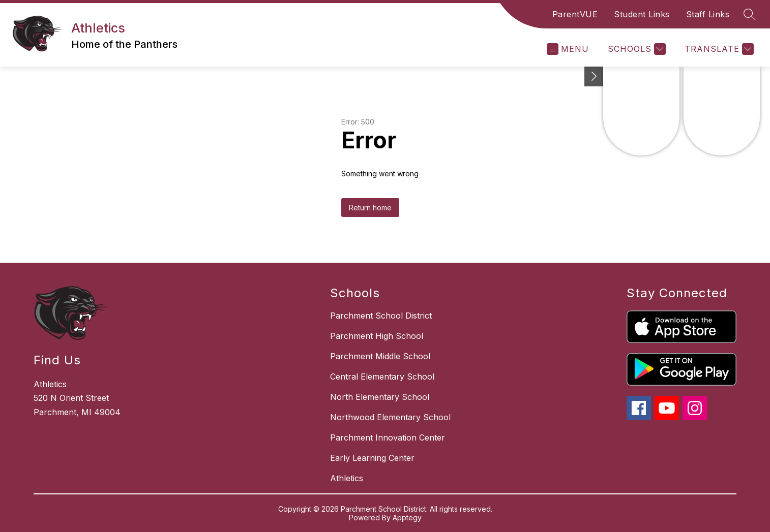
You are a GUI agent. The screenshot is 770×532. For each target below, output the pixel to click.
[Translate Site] (718, 49)
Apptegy (407, 518)
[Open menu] (568, 49)
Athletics (347, 478)
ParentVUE (575, 14)
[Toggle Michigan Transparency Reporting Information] (594, 76)
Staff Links (708, 14)
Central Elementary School (382, 377)
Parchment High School (377, 336)
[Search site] (750, 14)
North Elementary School (380, 397)
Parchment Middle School (380, 356)
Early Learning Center (372, 458)
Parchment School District (381, 316)
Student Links (642, 14)
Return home (370, 208)
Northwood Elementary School (390, 417)
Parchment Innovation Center (388, 437)
